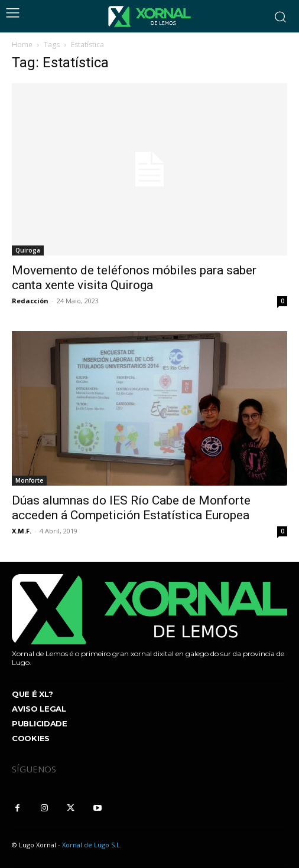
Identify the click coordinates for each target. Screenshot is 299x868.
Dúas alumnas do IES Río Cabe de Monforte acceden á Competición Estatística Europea (131, 508)
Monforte (29, 480)
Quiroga (28, 250)
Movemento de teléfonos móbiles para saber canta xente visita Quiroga (134, 278)
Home (22, 45)
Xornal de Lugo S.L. (92, 845)
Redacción (30, 301)
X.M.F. (22, 531)
